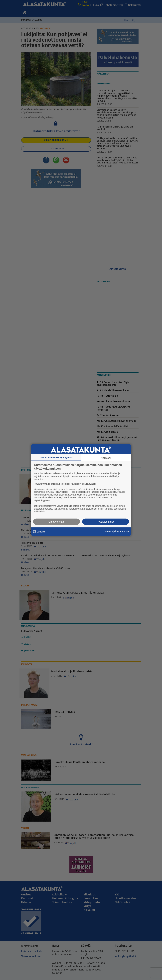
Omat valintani (56, 522)
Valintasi (106, 458)
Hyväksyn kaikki (106, 522)
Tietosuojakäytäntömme (117, 531)
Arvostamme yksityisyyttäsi (56, 457)
